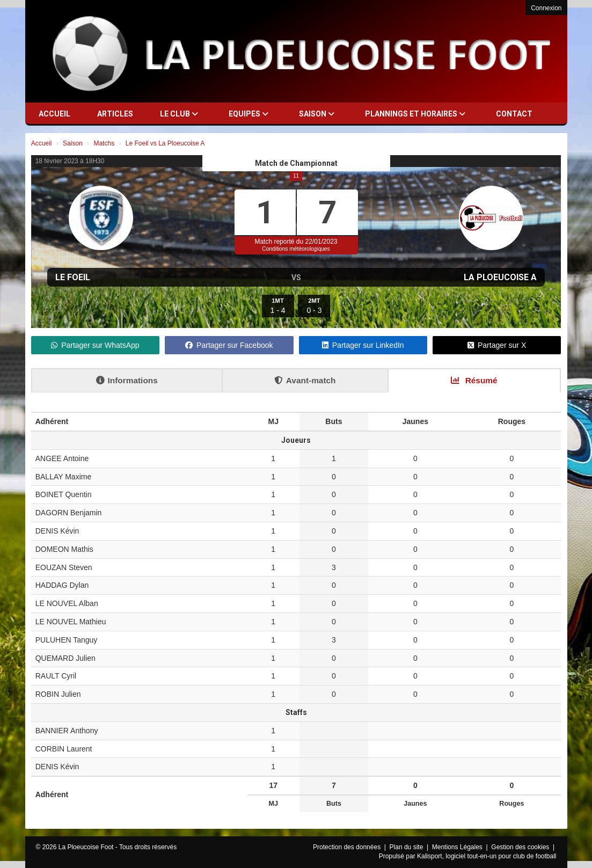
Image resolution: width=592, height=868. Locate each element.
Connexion (546, 8)
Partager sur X (497, 345)
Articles (115, 114)
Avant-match (305, 380)
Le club (179, 114)
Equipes (249, 114)
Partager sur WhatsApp (95, 345)
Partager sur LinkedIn (363, 345)
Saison (317, 114)
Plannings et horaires (415, 114)
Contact (514, 114)
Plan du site (407, 847)
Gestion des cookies (521, 847)
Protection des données (348, 847)
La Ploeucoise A (500, 277)
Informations (127, 380)
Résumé (474, 380)
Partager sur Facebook (229, 345)
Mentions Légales (458, 847)
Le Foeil (73, 277)
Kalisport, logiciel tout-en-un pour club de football (487, 856)
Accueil (54, 114)
